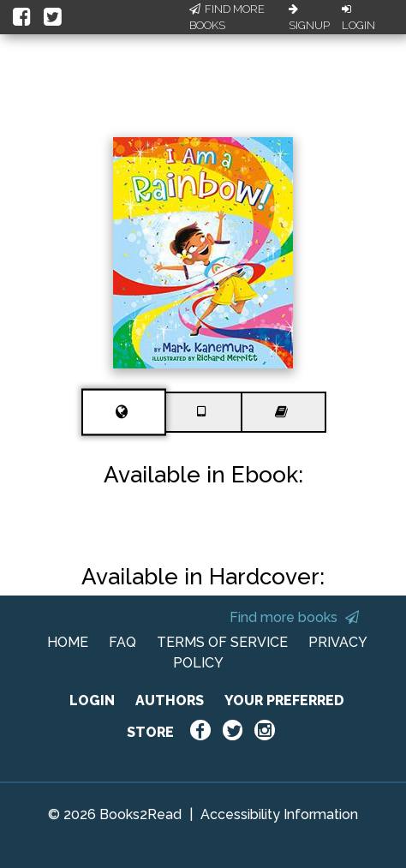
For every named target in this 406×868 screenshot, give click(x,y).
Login (358, 18)
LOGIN (92, 700)
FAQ (122, 642)
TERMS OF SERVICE (222, 642)
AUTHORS (170, 700)
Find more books (294, 617)
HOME (68, 642)
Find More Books (227, 18)
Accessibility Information (279, 814)
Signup (309, 18)
